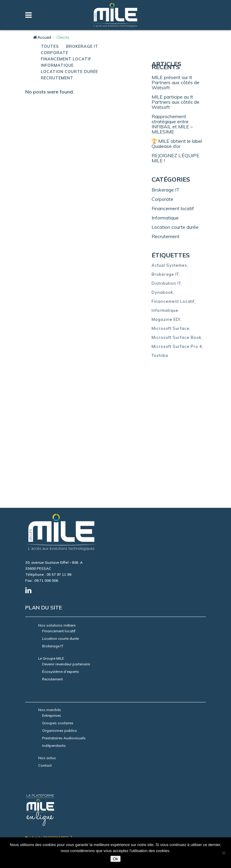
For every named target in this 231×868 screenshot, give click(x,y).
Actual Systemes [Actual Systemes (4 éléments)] (169, 265)
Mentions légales (40, 810)
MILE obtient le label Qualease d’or (177, 144)
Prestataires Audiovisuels (64, 603)
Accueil (42, 37)
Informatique (165, 218)
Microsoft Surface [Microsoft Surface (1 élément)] (171, 328)
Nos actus (47, 623)
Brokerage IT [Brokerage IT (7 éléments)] (165, 274)
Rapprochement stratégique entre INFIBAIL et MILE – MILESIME (172, 124)
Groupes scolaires (58, 588)
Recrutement (166, 236)
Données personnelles (77, 810)
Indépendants (54, 611)
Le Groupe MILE (51, 524)
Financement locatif (173, 208)
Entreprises (52, 581)
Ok (115, 859)
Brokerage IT (166, 190)
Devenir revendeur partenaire (66, 529)
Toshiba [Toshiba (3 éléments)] (160, 355)
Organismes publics (60, 596)
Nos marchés (50, 575)
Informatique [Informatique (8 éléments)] (165, 310)
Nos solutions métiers (57, 491)
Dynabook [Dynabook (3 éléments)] (162, 292)
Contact (45, 631)
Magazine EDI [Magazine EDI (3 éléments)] (166, 319)
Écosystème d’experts (61, 537)
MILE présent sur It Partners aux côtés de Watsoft (176, 82)
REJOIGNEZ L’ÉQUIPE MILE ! (176, 158)
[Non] (223, 853)
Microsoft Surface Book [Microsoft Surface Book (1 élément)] (177, 337)
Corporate (162, 199)
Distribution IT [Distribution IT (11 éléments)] (166, 283)
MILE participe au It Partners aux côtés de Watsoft (176, 102)
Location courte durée (175, 227)
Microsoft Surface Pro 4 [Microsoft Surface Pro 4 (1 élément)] (177, 346)
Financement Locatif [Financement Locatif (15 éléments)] (173, 301)
